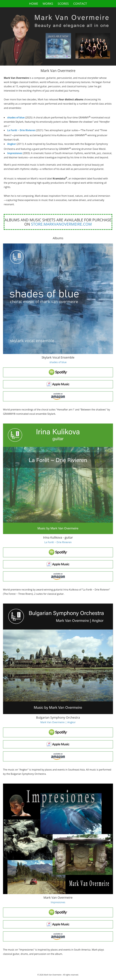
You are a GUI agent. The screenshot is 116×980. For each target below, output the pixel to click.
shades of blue (16, 117)
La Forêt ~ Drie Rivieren (21, 130)
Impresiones (15, 153)
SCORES (63, 4)
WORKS (48, 4)
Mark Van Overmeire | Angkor (58, 722)
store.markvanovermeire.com (61, 224)
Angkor (12, 144)
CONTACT (80, 4)
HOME (33, 4)
